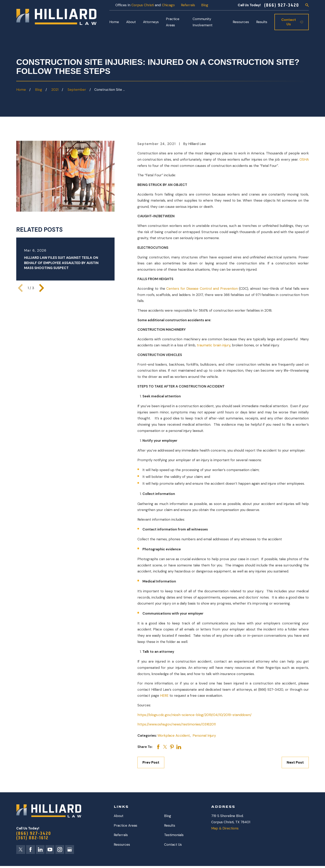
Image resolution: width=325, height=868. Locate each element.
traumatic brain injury (214, 345)
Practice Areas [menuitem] (173, 22)
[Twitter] (21, 850)
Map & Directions (225, 828)
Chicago (168, 5)
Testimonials (174, 835)
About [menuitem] (131, 22)
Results (170, 825)
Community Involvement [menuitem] (203, 22)
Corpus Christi (143, 5)
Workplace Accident (174, 735)
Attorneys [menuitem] (151, 22)
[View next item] (42, 288)
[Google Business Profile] (70, 850)
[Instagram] (60, 850)
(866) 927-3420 (282, 5)
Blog (205, 5)
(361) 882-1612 (32, 838)
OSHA (304, 159)
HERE (165, 696)
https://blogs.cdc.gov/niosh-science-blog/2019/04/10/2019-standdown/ (194, 715)
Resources (122, 845)
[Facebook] (30, 850)
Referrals (188, 5)
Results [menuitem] (262, 22)
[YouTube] (50, 850)
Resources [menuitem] (241, 22)
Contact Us (173, 845)
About (119, 816)
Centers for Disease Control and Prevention (202, 289)
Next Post (295, 762)
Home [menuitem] (114, 22)
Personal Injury (204, 735)
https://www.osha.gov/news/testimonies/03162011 (177, 724)
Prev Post (151, 762)
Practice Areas (125, 825)
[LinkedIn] (40, 850)
